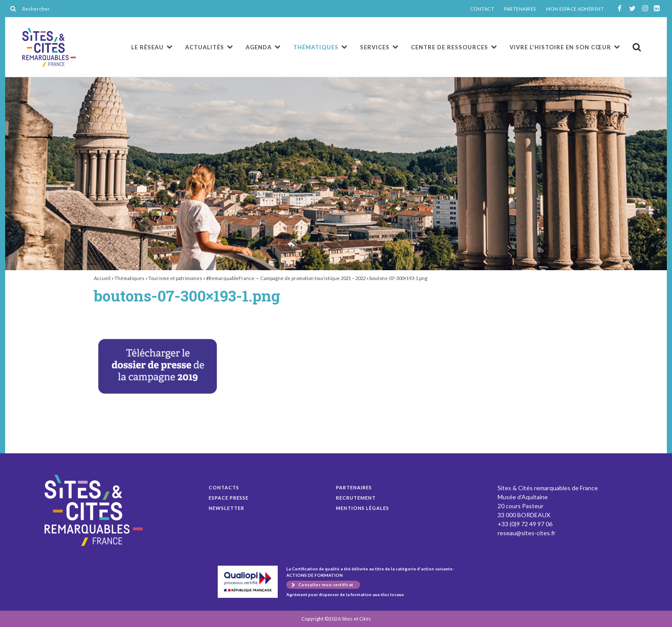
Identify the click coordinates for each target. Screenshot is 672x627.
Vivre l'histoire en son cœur (560, 47)
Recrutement (356, 498)
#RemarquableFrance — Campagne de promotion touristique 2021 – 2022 (286, 278)
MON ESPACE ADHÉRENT (575, 9)
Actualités (205, 47)
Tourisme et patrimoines (175, 278)
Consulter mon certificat (326, 585)
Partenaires (354, 487)
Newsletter (226, 508)
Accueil (102, 278)
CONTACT (482, 9)
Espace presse (229, 498)
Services (375, 47)
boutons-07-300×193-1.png (49, 47)
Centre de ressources (450, 47)
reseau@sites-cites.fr (526, 533)
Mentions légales (363, 508)
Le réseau (147, 47)
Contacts (224, 487)
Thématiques (316, 47)
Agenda (259, 47)
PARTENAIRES (520, 9)
